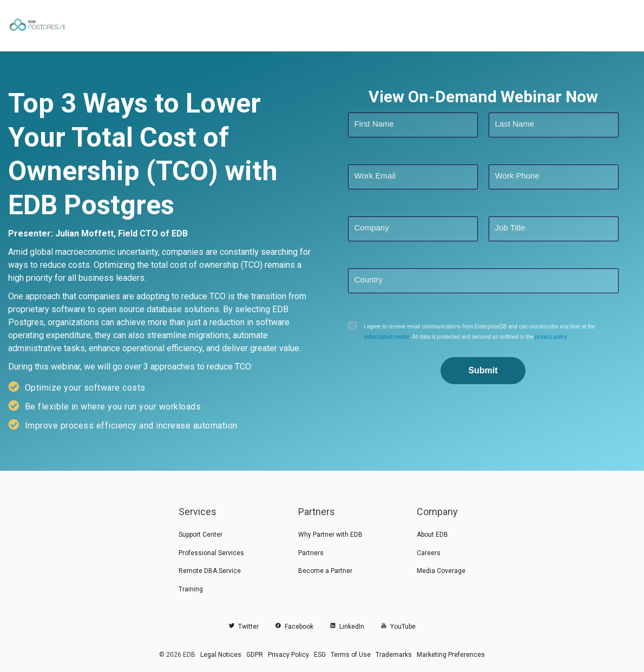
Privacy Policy (288, 655)
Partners (311, 553)
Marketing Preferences (451, 655)
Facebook (294, 627)
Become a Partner (325, 571)
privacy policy (551, 337)
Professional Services (211, 553)
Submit (483, 370)
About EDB (432, 535)
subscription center (387, 337)
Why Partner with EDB (330, 535)
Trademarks (394, 655)
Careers (429, 553)
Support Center (201, 535)
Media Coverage (441, 571)
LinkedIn (347, 627)
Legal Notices (221, 655)
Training (191, 589)
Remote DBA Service (210, 571)
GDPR (255, 655)
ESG (320, 655)
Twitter (244, 627)
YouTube (398, 627)
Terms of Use (351, 655)
